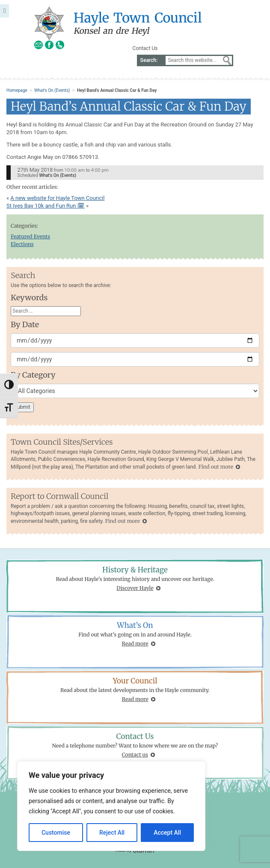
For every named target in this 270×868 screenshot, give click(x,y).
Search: (149, 60)
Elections (22, 244)
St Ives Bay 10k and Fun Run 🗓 (46, 206)
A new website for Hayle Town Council (57, 198)
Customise (56, 833)
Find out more (215, 467)
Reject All (112, 833)
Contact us (135, 755)
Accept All (167, 833)
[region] (111, 806)
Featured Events (30, 236)
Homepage (17, 90)
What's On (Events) (52, 90)
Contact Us (145, 48)
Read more (135, 644)
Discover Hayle (135, 588)
